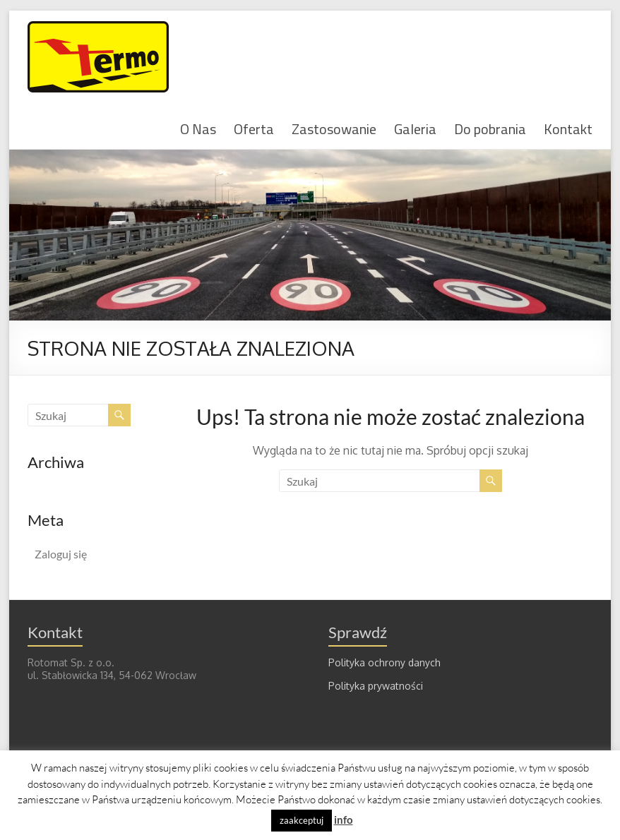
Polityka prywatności (376, 686)
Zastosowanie (334, 128)
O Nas (198, 128)
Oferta (254, 128)
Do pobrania (490, 128)
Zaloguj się (61, 554)
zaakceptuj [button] (302, 820)
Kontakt (568, 128)
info (344, 820)
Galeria (415, 128)
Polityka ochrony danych (384, 662)
